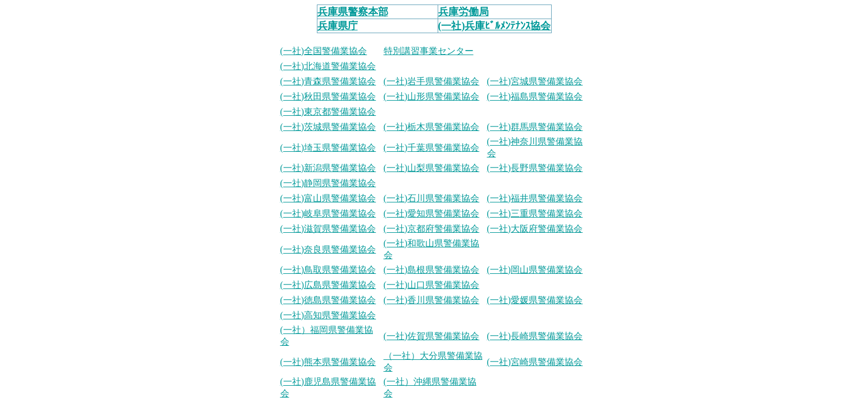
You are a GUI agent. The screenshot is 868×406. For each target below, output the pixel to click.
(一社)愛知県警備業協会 (432, 213)
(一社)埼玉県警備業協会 (328, 148)
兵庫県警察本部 (353, 12)
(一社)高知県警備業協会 (328, 315)
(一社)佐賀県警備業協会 (432, 336)
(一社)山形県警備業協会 (432, 96)
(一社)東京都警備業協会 (328, 112)
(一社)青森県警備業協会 (328, 81)
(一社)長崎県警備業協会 (535, 336)
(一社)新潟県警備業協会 (328, 168)
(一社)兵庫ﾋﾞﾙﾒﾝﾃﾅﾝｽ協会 (495, 26)
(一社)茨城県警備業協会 (328, 127)
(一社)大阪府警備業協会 (535, 229)
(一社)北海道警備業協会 (328, 66)
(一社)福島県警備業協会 (535, 96)
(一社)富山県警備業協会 (328, 198)
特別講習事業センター (429, 51)
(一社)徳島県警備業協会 (328, 300)
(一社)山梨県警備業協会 (432, 168)
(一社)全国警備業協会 (324, 51)
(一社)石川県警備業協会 (432, 198)
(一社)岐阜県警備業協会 (328, 213)
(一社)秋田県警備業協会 (328, 96)
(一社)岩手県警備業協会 (432, 81)
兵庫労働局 (463, 12)
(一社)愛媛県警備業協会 (535, 300)
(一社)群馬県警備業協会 (535, 127)
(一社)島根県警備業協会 (432, 270)
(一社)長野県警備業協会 (535, 168)
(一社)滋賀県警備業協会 (328, 229)
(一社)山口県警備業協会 (432, 285)
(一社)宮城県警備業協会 (535, 81)
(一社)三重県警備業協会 (535, 213)
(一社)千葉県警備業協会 (432, 148)
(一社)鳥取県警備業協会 (328, 270)
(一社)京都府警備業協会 (432, 229)
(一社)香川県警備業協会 (432, 300)
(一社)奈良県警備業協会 (328, 249)
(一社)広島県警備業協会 (328, 285)
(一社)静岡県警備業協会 (328, 183)
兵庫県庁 (338, 26)
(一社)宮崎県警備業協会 (535, 362)
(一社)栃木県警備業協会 (432, 127)
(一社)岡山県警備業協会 (535, 270)
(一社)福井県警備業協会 (535, 198)
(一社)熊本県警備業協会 (328, 362)
